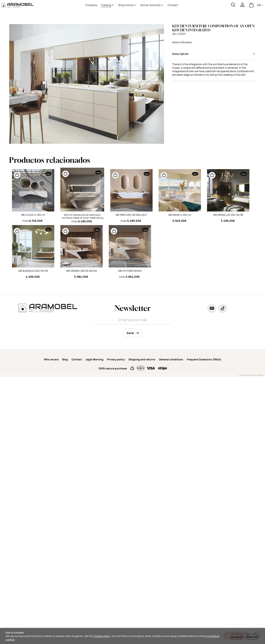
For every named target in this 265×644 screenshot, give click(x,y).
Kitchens (187, 42)
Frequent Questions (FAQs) (204, 359)
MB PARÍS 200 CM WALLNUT (131, 215)
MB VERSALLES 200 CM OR (228, 215)
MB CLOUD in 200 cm (33, 215)
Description (181, 54)
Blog (65, 359)
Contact (77, 359)
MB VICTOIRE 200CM (130, 271)
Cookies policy (102, 636)
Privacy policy (116, 359)
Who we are (51, 359)
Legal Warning (94, 359)
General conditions (171, 359)
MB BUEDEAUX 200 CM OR (33, 271)
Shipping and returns (142, 359)
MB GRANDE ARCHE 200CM (82, 271)
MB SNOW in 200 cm (180, 215)
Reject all (252, 637)
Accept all (237, 637)
